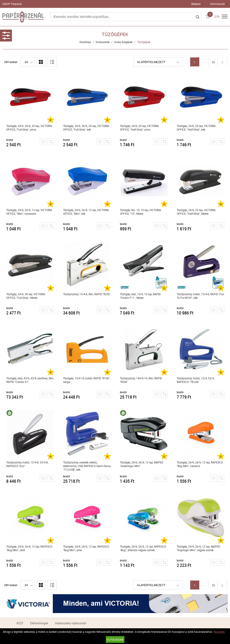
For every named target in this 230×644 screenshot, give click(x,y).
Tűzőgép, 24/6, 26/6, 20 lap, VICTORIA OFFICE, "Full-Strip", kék (86, 128)
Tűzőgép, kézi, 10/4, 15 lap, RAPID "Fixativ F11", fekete (140, 296)
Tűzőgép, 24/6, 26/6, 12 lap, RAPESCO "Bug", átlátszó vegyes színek (143, 548)
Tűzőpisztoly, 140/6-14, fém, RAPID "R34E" (141, 380)
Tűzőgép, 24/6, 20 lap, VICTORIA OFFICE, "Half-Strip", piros (139, 128)
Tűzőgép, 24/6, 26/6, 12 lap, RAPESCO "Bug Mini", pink (86, 548)
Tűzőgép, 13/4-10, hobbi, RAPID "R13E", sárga (87, 380)
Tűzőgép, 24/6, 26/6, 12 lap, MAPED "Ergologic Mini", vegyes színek (198, 548)
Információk (218, 4)
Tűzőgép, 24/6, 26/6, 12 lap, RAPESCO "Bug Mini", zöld (29, 548)
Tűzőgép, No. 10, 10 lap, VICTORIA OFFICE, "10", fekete (140, 212)
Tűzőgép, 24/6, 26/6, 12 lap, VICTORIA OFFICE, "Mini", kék (86, 212)
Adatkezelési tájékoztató (71, 623)
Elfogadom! (115, 640)
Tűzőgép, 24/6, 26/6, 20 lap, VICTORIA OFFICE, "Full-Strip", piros (29, 128)
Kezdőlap (85, 42)
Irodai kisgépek (123, 42)
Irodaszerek (103, 42)
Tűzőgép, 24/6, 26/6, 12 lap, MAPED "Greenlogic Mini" (142, 464)
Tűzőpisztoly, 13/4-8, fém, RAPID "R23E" (87, 294)
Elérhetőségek (39, 623)
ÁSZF (20, 623)
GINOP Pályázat (12, 4)
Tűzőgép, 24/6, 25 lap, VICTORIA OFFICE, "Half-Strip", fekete (196, 212)
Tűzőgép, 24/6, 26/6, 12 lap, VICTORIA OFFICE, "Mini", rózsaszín (29, 212)
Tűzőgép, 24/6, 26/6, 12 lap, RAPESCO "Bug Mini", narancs (200, 464)
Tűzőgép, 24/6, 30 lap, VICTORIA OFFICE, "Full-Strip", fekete (26, 296)
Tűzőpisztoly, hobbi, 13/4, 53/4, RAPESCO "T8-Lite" (196, 380)
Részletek (219, 632)
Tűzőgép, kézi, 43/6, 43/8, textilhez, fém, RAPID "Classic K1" (30, 380)
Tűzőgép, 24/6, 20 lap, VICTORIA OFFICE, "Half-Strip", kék (196, 128)
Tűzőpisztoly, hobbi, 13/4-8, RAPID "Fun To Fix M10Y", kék (200, 296)
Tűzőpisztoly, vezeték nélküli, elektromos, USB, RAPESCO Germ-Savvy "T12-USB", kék (87, 466)
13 (213, 62)
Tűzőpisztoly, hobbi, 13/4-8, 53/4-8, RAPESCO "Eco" (27, 464)
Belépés (196, 4)
